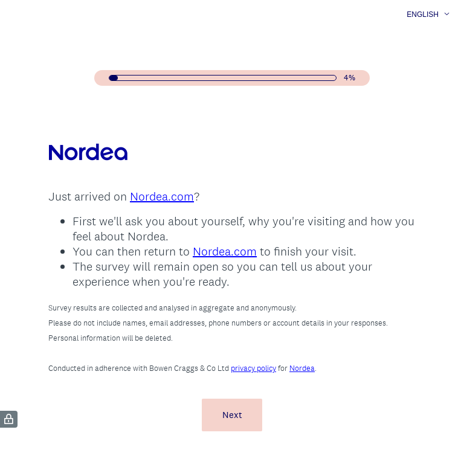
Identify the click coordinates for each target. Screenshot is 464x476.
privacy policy (253, 368)
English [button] (423, 14)
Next (232, 415)
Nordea (302, 368)
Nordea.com (162, 196)
